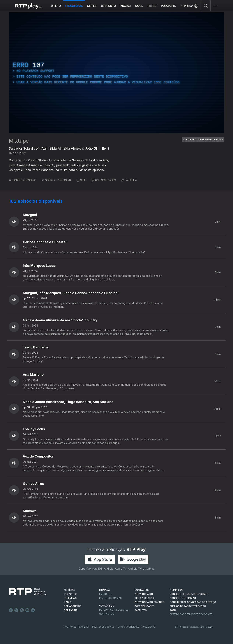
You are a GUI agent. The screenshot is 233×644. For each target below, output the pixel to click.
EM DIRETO (105, 594)
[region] (116, 73)
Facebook (11, 610)
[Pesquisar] (206, 6)
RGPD (173, 610)
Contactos (107, 614)
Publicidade (149, 627)
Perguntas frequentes (114, 610)
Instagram (22, 610)
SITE (81, 180)
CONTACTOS (142, 590)
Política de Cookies (103, 627)
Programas (74, 6)
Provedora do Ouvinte (149, 602)
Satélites (141, 610)
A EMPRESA (176, 590)
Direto (56, 6)
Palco (152, 6)
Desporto (108, 6)
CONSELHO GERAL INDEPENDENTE (189, 594)
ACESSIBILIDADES (103, 180)
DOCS (139, 6)
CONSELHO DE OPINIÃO (183, 598)
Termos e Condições (128, 627)
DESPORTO (70, 594)
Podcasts (169, 6)
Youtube (27, 610)
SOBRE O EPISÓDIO (23, 180)
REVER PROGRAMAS (110, 598)
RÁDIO (68, 602)
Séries (92, 6)
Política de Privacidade (77, 627)
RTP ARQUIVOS (73, 606)
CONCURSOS (107, 606)
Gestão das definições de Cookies (191, 614)
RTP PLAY (105, 590)
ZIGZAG (126, 6)
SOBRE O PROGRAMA (56, 180)
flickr (33, 610)
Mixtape (19, 141)
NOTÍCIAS (70, 590)
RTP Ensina (71, 610)
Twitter (16, 610)
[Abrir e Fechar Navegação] (215, 6)
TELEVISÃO (70, 598)
